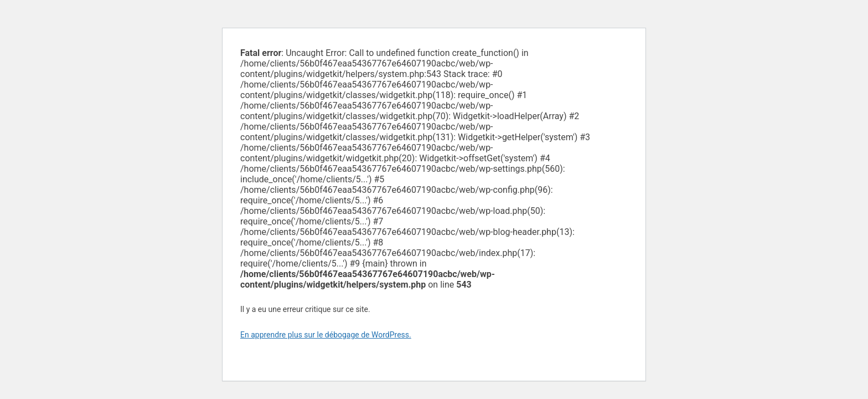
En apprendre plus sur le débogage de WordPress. (326, 335)
